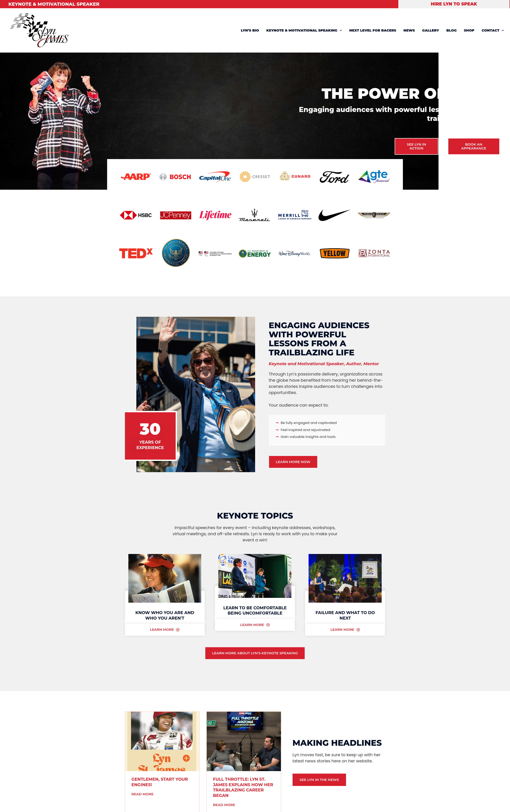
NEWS (409, 30)
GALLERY (431, 30)
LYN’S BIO (250, 30)
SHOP (469, 30)
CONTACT (493, 31)
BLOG (451, 30)
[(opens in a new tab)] (162, 741)
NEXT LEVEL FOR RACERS (373, 30)
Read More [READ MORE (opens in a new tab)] (143, 794)
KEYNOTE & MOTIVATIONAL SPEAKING (304, 31)
